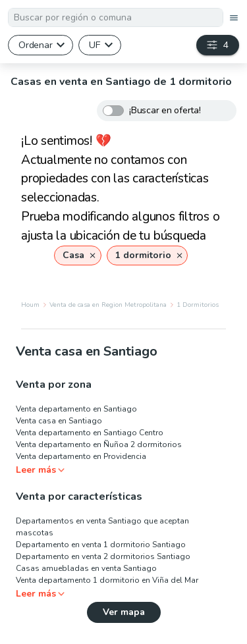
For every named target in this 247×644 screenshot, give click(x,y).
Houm (30, 305)
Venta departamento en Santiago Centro (90, 433)
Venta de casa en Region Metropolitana (108, 305)
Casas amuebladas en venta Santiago (86, 568)
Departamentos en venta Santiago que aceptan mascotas (102, 527)
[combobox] (116, 17)
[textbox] (116, 17)
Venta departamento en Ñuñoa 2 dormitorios (99, 444)
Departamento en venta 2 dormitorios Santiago (103, 556)
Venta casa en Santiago (59, 421)
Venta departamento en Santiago (76, 409)
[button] (77, 255)
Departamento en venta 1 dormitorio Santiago (101, 545)
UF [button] (95, 45)
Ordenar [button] (35, 45)
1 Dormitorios (198, 305)
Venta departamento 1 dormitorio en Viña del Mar (107, 580)
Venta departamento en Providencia (81, 456)
